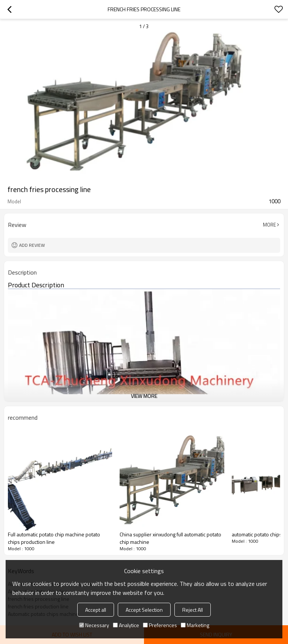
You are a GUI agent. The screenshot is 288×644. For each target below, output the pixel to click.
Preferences (160, 625)
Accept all (96, 610)
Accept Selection (144, 610)
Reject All (193, 610)
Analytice (126, 625)
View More (144, 396)
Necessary (94, 625)
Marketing (195, 625)
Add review (32, 245)
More (269, 225)
